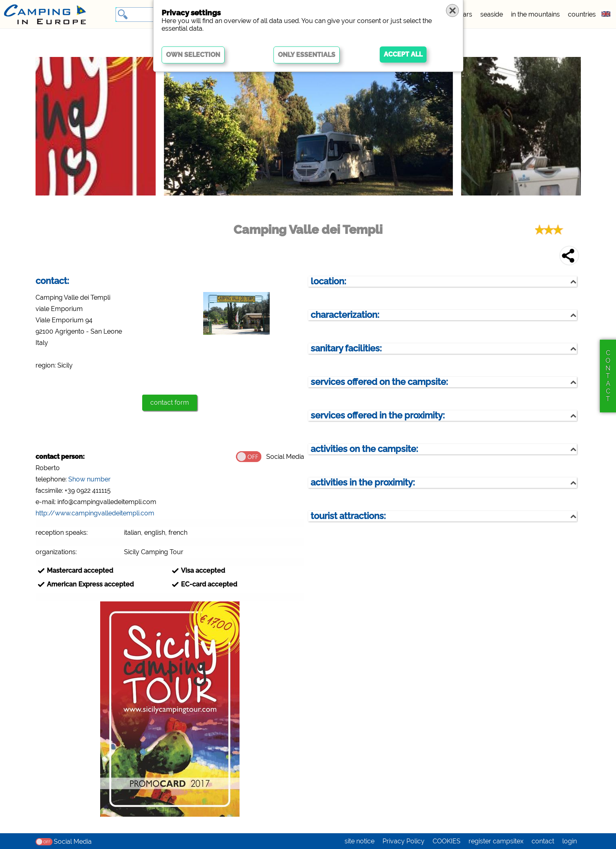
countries (582, 14)
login (570, 841)
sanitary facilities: (346, 348)
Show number (89, 479)
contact (543, 841)
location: (328, 281)
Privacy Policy (404, 841)
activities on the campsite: (364, 449)
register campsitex (496, 841)
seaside (492, 14)
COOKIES (447, 841)
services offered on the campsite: (379, 382)
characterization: (345, 315)
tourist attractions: (348, 516)
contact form (170, 402)
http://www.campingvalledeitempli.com (95, 513)
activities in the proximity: (363, 482)
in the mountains (535, 14)
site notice (360, 841)
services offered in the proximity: (378, 415)
